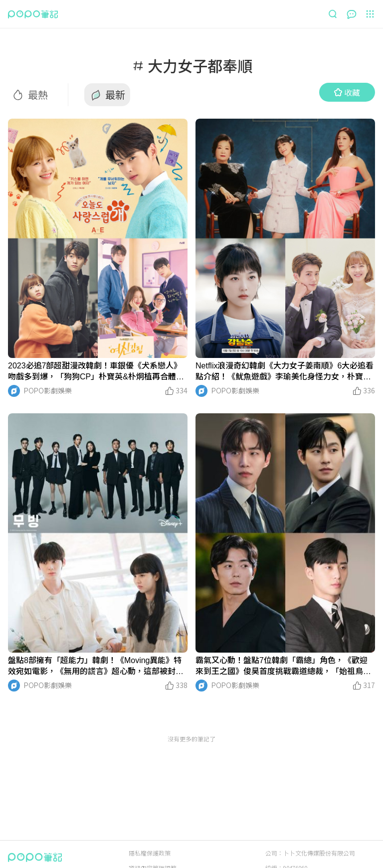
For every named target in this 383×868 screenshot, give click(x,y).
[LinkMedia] (98, 238)
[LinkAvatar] (14, 391)
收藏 (347, 92)
